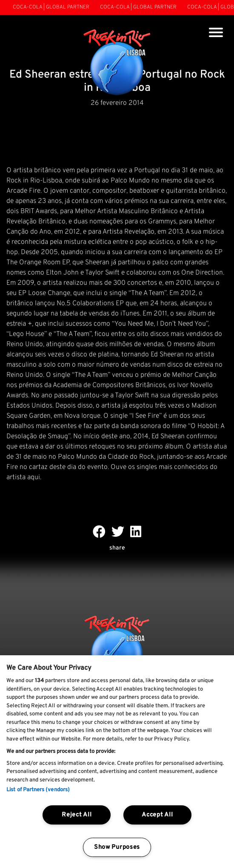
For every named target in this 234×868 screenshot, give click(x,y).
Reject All (77, 815)
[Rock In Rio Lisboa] (117, 63)
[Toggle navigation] (216, 33)
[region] (117, 762)
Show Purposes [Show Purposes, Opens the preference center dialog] (117, 847)
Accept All (157, 815)
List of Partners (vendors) (38, 790)
